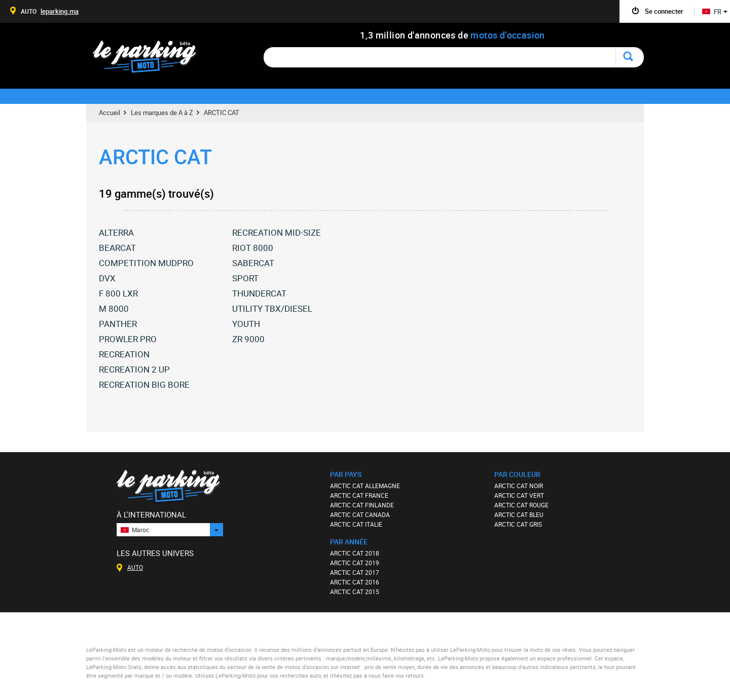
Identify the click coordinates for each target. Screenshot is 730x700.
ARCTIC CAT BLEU (519, 514)
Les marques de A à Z (162, 113)
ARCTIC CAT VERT (519, 495)
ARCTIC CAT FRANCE (359, 495)
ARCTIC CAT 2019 (355, 563)
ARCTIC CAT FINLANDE (362, 505)
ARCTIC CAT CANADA (360, 514)
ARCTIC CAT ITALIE (356, 524)
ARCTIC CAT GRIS (518, 524)
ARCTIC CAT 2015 (355, 592)
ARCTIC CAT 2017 (355, 572)
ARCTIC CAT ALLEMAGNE (365, 486)
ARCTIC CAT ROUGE (521, 505)
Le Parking (150, 60)
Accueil (109, 113)
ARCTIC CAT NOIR (519, 486)
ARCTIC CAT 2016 (355, 582)
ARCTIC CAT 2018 (355, 553)
